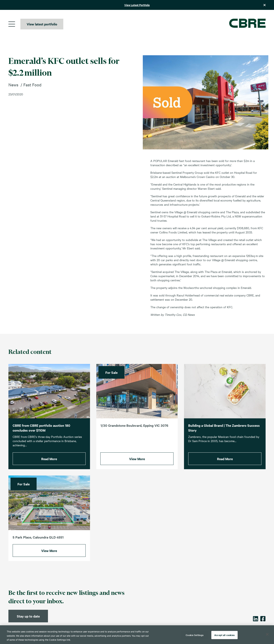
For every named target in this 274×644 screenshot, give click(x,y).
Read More (49, 466)
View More (137, 466)
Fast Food (32, 85)
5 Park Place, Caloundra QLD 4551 (38, 544)
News (13, 85)
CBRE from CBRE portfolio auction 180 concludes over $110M (41, 435)
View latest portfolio (42, 24)
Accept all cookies (224, 635)
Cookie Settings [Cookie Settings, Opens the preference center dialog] (195, 635)
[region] (137, 635)
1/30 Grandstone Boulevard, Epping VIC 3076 (134, 433)
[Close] (267, 634)
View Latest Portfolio (137, 5)
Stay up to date (28, 616)
